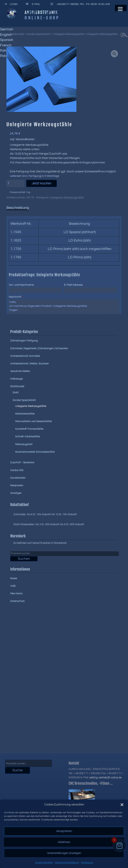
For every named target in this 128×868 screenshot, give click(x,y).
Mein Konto (16, 594)
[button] (122, 805)
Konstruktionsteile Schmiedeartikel (35, 452)
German (7, 29)
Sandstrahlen (18, 478)
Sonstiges (16, 493)
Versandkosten (25, 139)
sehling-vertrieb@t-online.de (105, 778)
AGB (13, 586)
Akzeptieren (64, 831)
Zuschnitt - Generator (22, 462)
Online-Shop (42, 18)
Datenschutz (17, 601)
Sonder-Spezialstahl (38, 34)
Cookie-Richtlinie (44, 863)
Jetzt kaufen (41, 183)
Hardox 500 (17, 470)
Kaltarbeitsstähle (25, 414)
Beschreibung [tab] (18, 208)
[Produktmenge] (15, 183)
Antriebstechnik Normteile (25, 356)
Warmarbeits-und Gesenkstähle (33, 421)
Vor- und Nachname (22, 285)
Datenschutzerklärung (67, 863)
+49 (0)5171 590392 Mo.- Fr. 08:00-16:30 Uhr (79, 4)
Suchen (24, 559)
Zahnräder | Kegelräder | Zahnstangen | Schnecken (39, 348)
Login (10, 4)
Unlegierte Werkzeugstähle (69, 34)
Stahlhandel (17, 34)
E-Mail (32, 4)
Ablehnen (64, 842)
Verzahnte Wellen (20, 371)
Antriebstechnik (41, 12)
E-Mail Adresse (74, 285)
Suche (17, 770)
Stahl (16, 393)
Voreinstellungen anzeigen (64, 853)
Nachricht (16, 297)
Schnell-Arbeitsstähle (27, 436)
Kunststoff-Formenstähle (29, 429)
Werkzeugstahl (24, 444)
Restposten (17, 485)
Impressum (87, 863)
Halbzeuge (16, 379)
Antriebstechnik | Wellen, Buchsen (29, 364)
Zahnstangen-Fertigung (24, 341)
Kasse (14, 578)
